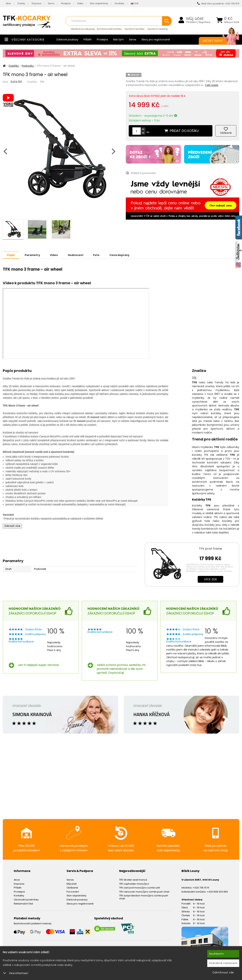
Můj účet (195, 19)
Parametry (33, 255)
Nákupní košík (232, 22)
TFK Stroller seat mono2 (133, 880)
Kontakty (120, 3)
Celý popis (212, 85)
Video (56, 255)
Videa (80, 3)
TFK (42, 82)
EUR (135, 4)
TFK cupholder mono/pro (134, 884)
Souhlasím (216, 954)
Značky (21, 3)
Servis (51, 3)
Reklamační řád (23, 903)
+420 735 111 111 (201, 887)
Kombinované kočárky (109, 29)
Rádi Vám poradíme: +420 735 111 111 (218, 4)
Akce (8, 3)
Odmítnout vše (223, 972)
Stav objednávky (99, 3)
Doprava (37, 3)
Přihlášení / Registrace (198, 22)
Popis (11, 255)
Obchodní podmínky (26, 899)
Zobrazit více (12, 526)
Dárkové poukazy (67, 40)
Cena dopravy (123, 255)
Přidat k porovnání (141, 173)
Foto (99, 255)
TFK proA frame (210, 548)
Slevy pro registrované (156, 40)
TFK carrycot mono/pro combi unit (139, 887)
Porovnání (73, 892)
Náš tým (118, 40)
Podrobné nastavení (223, 963)
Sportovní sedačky (158, 29)
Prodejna (66, 3)
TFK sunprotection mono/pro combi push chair (144, 897)
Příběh (88, 40)
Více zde (210, 579)
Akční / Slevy (217, 41)
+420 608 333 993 (217, 892)
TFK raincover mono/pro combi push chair (144, 892)
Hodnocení (78, 255)
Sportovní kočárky (135, 29)
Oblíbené (72, 887)
